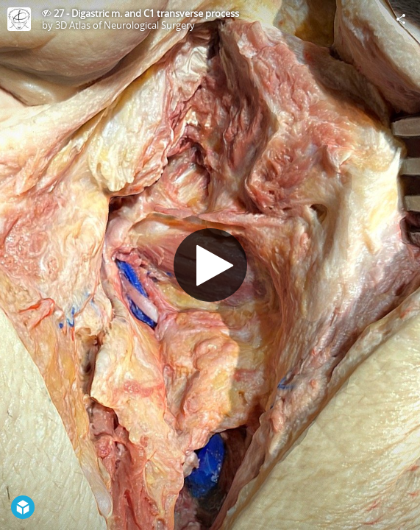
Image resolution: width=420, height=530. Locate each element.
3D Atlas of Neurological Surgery (125, 25)
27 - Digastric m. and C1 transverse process (146, 13)
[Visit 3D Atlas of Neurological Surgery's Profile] (19, 19)
